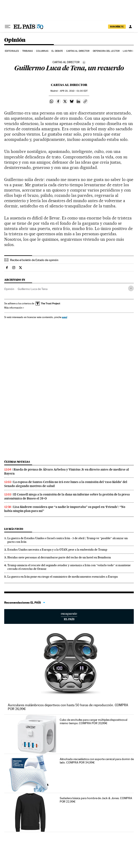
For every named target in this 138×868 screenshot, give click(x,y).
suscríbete (117, 27)
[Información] (84, 62)
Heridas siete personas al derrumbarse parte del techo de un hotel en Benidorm (59, 557)
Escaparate (69, 616)
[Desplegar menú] (8, 27)
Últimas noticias (17, 462)
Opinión (15, 40)
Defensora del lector (106, 51)
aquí (65, 317)
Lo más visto (14, 529)
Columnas (42, 51)
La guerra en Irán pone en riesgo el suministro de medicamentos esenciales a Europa (63, 577)
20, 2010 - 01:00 (74, 91)
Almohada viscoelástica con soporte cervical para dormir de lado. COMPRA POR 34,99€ (97, 761)
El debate (57, 51)
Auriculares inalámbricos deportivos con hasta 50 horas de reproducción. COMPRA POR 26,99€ (68, 707)
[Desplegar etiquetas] (131, 288)
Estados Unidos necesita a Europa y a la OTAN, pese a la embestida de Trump (57, 550)
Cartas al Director (78, 51)
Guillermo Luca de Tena (33, 289)
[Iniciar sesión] (130, 27)
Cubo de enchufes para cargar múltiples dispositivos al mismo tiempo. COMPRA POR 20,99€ (94, 721)
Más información (14, 308)
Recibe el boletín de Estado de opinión (34, 260)
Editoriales (12, 51)
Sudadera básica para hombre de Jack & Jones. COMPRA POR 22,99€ (96, 800)
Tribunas (28, 51)
